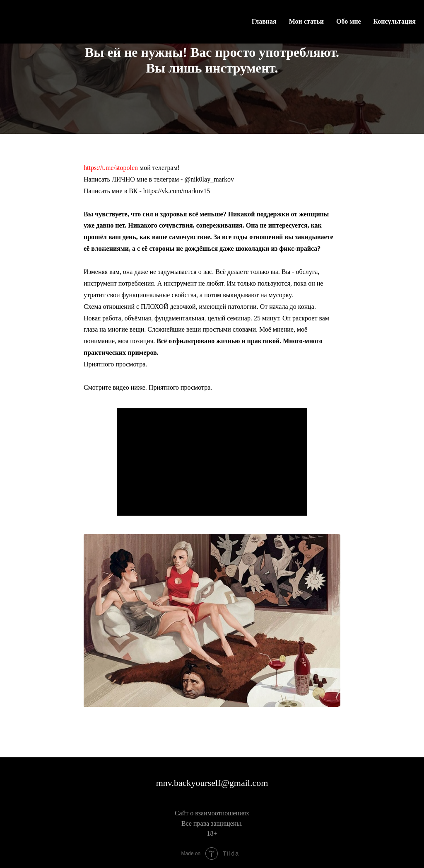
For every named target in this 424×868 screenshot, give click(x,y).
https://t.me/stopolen (111, 168)
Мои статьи (306, 21)
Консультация (395, 21)
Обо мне (348, 21)
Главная (264, 21)
